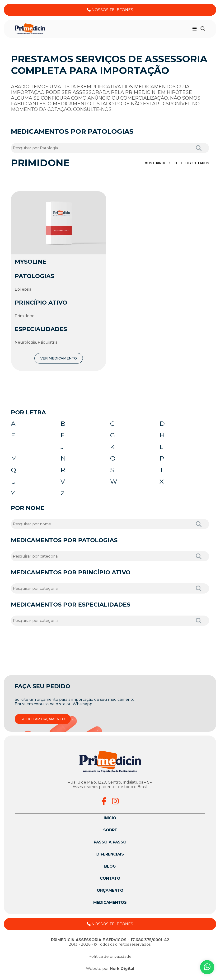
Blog (110, 868)
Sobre (110, 832)
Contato (110, 880)
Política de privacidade (110, 958)
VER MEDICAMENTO (59, 358)
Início (110, 820)
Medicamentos (110, 904)
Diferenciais (110, 856)
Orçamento (110, 892)
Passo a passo (110, 844)
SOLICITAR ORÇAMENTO (43, 721)
